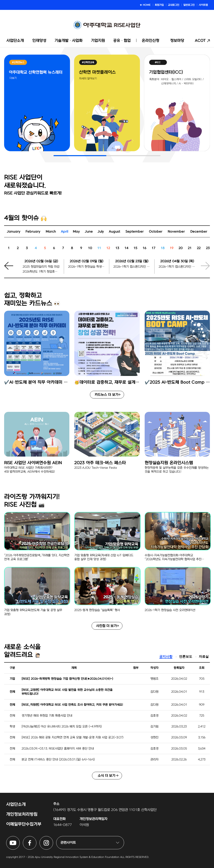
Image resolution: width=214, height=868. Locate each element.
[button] (11, 268)
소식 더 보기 (106, 776)
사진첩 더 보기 (106, 626)
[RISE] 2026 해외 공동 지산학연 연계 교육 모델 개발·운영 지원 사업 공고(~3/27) (73, 737)
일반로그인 (189, 5)
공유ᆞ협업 (122, 41)
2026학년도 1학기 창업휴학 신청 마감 (41, 272)
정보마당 (177, 41)
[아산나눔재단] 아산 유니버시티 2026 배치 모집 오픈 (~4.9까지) (62, 727)
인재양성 (39, 41)
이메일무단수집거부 (24, 824)
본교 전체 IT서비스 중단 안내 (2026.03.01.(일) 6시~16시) (58, 760)
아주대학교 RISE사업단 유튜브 (20, 839)
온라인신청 (151, 41)
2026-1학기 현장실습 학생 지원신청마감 (87, 267)
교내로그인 (174, 5)
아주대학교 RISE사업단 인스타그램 (53, 839)
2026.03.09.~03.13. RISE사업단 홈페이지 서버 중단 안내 (58, 749)
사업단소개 (15, 41)
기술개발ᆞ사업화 (69, 41)
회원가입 (159, 5)
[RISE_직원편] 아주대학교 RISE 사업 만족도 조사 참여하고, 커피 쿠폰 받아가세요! (72, 705)
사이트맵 (203, 5)
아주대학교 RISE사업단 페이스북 (36, 839)
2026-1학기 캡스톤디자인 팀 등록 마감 (177, 267)
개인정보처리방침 (22, 814)
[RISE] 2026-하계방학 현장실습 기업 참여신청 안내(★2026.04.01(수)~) (67, 679)
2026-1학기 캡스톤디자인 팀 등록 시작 (132, 267)
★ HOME (145, 5)
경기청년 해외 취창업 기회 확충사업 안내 (47, 716)
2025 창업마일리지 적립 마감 (41, 267)
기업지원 (98, 41)
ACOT (200, 41)
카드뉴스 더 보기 (106, 395)
